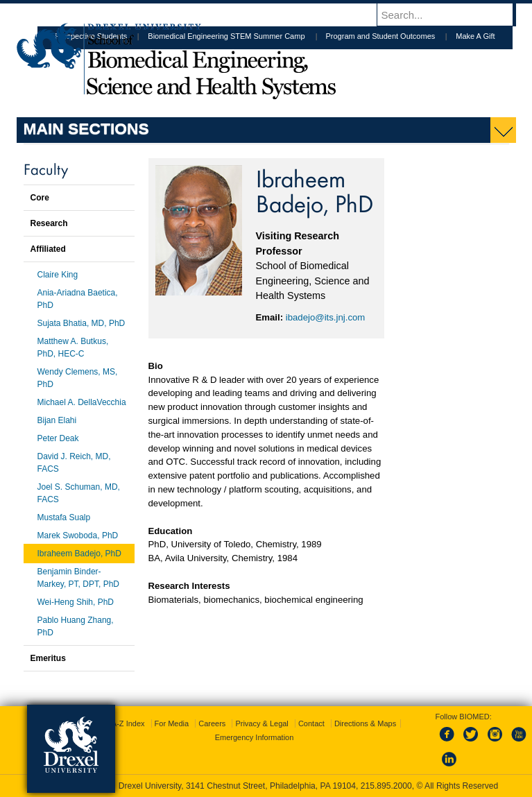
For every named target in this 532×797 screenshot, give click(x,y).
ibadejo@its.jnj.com (326, 317)
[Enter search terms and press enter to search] (453, 15)
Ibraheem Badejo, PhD (79, 554)
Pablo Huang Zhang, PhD (76, 626)
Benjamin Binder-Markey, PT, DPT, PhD (78, 578)
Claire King (58, 275)
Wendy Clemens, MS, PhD (78, 378)
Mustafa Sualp (64, 517)
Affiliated (48, 249)
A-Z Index (128, 723)
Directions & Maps (365, 723)
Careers (212, 723)
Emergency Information (255, 737)
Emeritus (48, 658)
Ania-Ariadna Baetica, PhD (78, 299)
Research (49, 223)
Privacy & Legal (261, 723)
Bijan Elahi (57, 420)
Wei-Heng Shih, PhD (76, 602)
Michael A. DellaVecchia (82, 402)
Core (40, 198)
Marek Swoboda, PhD (78, 535)
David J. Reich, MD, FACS (74, 463)
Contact (311, 723)
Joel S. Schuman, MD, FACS (79, 493)
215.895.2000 (386, 786)
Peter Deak (58, 438)
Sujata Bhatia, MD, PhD (81, 323)
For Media (172, 723)
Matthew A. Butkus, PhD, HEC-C (73, 348)
